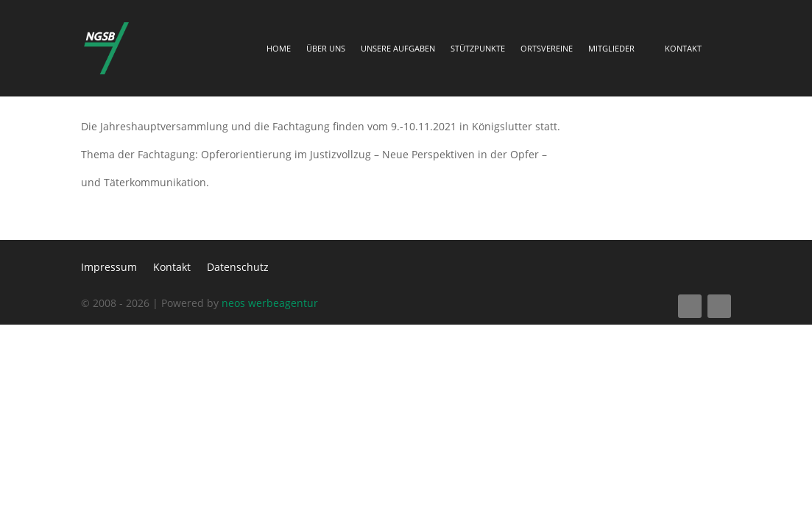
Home (279, 49)
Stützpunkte (478, 49)
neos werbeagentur (270, 303)
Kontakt (683, 49)
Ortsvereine (547, 49)
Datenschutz (238, 268)
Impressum (109, 268)
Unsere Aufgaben (398, 49)
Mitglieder (611, 49)
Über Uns (326, 49)
